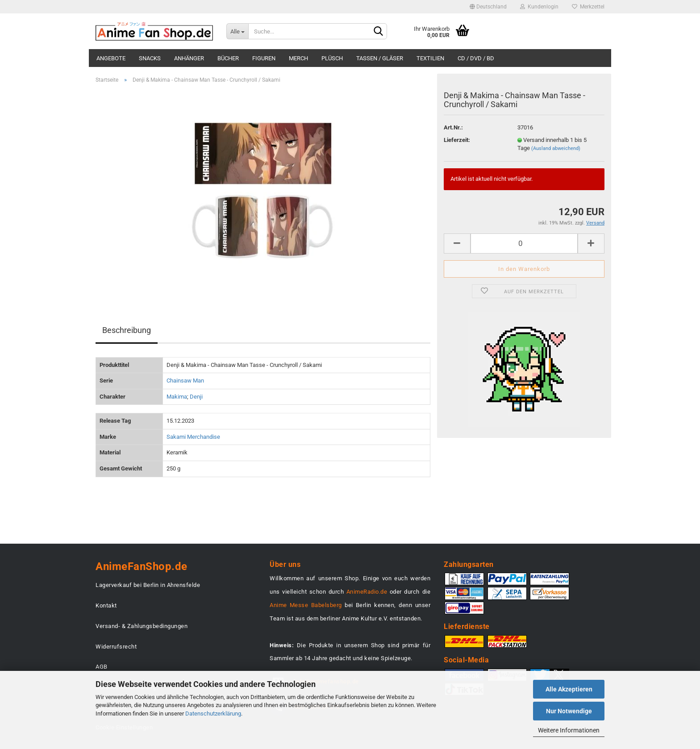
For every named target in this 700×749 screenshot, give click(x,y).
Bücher (228, 58)
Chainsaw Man (185, 381)
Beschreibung (127, 330)
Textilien (430, 58)
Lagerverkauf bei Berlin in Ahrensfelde (148, 585)
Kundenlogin (539, 7)
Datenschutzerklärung (213, 714)
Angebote (111, 58)
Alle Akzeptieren (569, 689)
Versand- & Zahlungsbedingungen (142, 626)
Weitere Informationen (569, 730)
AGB (102, 667)
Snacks (150, 58)
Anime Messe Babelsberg (306, 605)
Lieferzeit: (457, 140)
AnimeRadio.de (367, 592)
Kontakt (106, 605)
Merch (298, 58)
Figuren (264, 58)
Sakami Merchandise (193, 437)
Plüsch (332, 58)
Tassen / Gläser (380, 58)
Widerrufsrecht (116, 647)
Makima (177, 397)
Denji (196, 397)
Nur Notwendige (569, 711)
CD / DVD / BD (476, 58)
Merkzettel (588, 7)
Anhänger (189, 58)
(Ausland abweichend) (556, 148)
